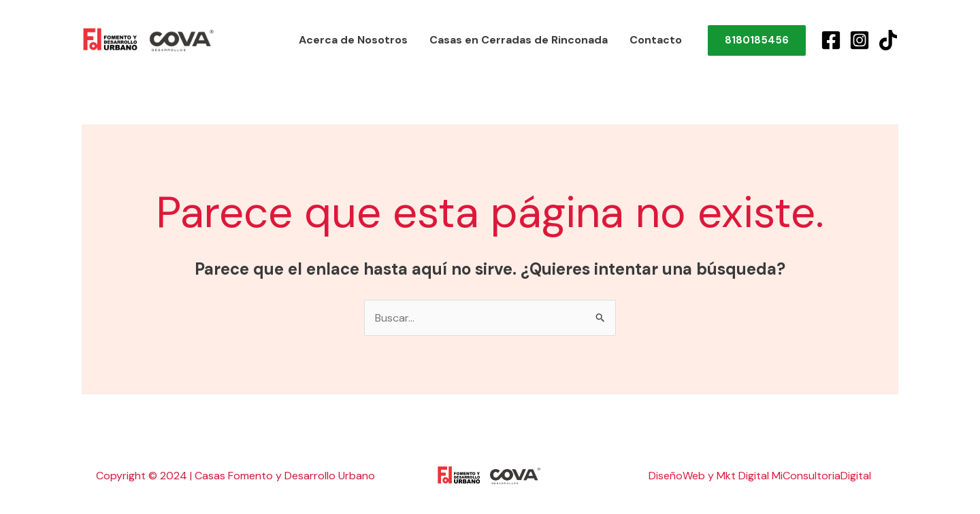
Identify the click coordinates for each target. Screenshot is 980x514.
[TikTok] (888, 40)
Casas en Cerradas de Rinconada (519, 40)
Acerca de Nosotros (353, 40)
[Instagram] (860, 40)
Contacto (656, 40)
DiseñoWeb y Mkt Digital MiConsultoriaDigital (760, 476)
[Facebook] (831, 40)
